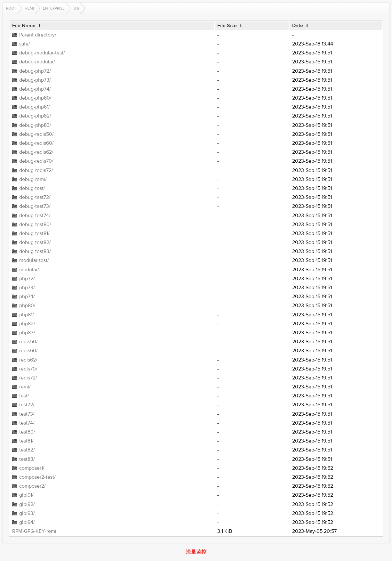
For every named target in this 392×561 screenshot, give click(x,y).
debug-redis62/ (36, 152)
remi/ (25, 387)
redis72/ (28, 378)
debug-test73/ (35, 206)
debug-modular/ (37, 62)
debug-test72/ (35, 197)
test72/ (27, 405)
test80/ (27, 432)
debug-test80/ (35, 224)
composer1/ (32, 468)
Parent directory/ (38, 35)
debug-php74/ (35, 89)
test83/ (27, 459)
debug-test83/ (35, 251)
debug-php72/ (35, 71)
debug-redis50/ (36, 134)
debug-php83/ (35, 125)
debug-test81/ (34, 233)
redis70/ (28, 369)
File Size (227, 26)
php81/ (27, 315)
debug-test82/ (35, 242)
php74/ (27, 297)
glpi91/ (26, 495)
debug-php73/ (35, 80)
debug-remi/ (33, 179)
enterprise (54, 8)
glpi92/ (27, 504)
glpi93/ (27, 513)
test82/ (27, 450)
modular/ (29, 270)
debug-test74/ (35, 215)
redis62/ (28, 360)
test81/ (26, 441)
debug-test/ (32, 188)
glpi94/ (27, 522)
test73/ (27, 414)
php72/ (27, 279)
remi (30, 8)
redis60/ (28, 351)
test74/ (27, 423)
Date (298, 26)
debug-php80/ (35, 98)
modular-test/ (34, 260)
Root (11, 8)
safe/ (25, 44)
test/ (24, 396)
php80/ (27, 305)
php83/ (27, 333)
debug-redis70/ (36, 161)
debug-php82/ (35, 116)
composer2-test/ (37, 477)
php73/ (27, 288)
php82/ (27, 324)
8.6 (76, 8)
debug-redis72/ (36, 170)
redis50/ (28, 342)
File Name (24, 26)
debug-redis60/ (36, 143)
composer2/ (32, 486)
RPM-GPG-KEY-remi (34, 531)
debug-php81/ (35, 107)
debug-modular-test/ (42, 53)
